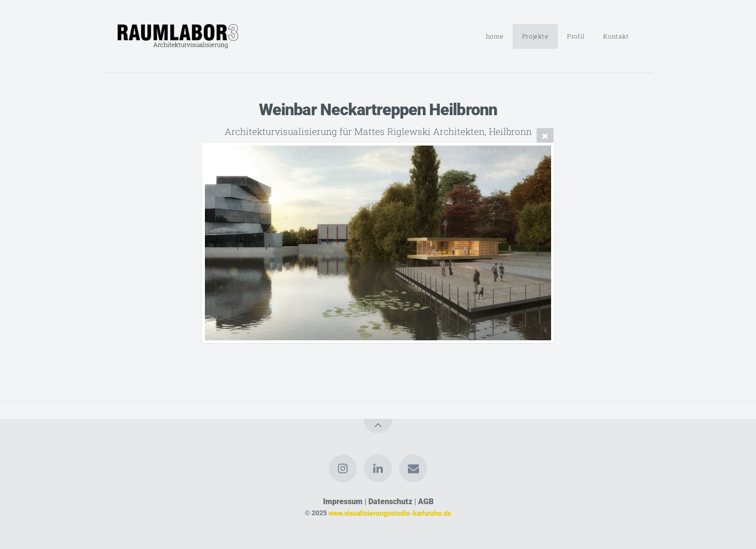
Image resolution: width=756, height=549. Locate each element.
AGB (426, 502)
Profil (576, 36)
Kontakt (616, 36)
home (495, 36)
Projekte (535, 36)
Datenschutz (390, 502)
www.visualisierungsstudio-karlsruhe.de (390, 513)
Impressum (343, 502)
